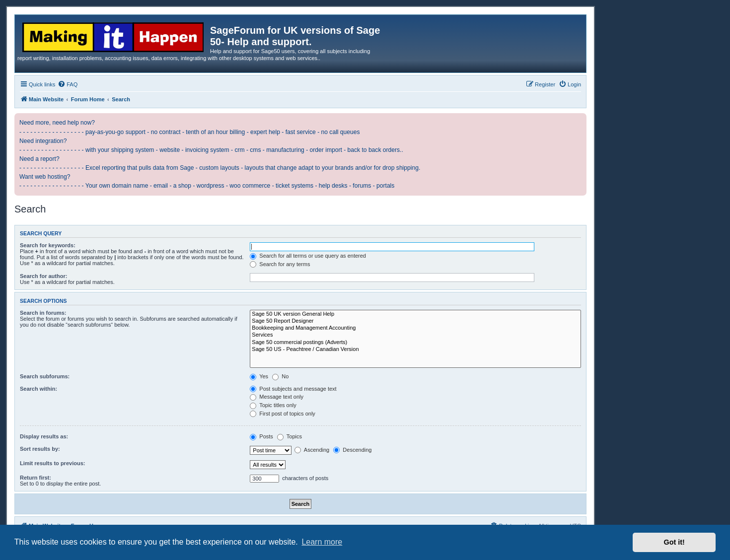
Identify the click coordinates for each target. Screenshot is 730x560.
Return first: (36, 478)
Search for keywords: (48, 245)
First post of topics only (283, 414)
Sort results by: (40, 449)
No (280, 376)
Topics (290, 436)
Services (415, 335)
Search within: (38, 389)
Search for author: (43, 276)
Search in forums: (43, 313)
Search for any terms (280, 264)
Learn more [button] (322, 542)
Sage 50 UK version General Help (415, 314)
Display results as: (44, 436)
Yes (259, 376)
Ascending (312, 450)
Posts (261, 436)
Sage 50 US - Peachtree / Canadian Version (415, 350)
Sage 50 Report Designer (415, 321)
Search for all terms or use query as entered (308, 256)
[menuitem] (68, 84)
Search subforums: (45, 376)
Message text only (277, 397)
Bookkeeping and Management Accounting (415, 328)
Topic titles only (273, 405)
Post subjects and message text (293, 389)
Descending (352, 450)
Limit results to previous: (52, 463)
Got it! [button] (674, 542)
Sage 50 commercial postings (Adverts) (415, 343)
